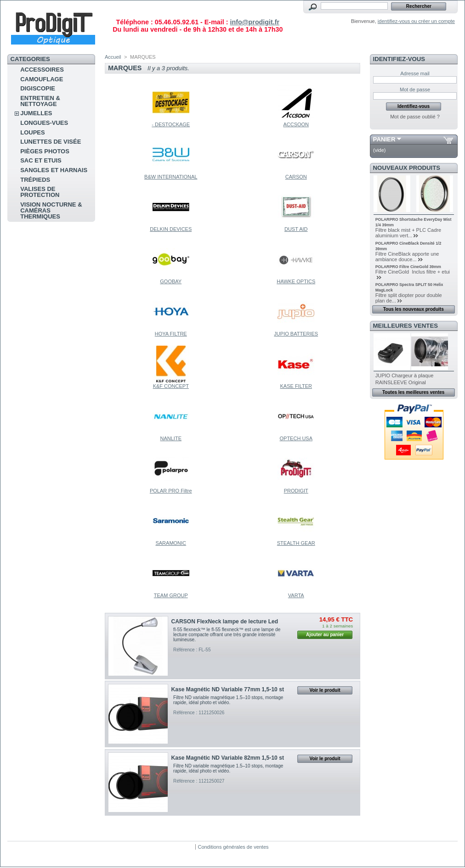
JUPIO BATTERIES (296, 334)
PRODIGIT (296, 491)
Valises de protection (40, 192)
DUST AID (296, 229)
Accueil (113, 57)
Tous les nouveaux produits (414, 309)
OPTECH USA (296, 438)
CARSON (296, 177)
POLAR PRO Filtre (171, 491)
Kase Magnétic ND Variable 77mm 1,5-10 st (228, 689)
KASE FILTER (296, 386)
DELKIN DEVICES (171, 229)
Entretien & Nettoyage (40, 101)
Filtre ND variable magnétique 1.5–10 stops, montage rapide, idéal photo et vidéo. (228, 700)
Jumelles (36, 113)
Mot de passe (415, 90)
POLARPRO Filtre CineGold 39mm (408, 267)
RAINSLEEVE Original (401, 382)
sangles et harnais (54, 170)
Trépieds (35, 180)
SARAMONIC (171, 543)
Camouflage (42, 79)
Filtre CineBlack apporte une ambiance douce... (407, 257)
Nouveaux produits (407, 168)
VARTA (296, 595)
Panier (384, 139)
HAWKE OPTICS (296, 281)
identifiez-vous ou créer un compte (416, 21)
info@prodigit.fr (255, 22)
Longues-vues (44, 123)
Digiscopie (38, 88)
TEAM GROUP (171, 595)
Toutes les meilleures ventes (413, 392)
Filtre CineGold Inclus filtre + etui (413, 272)
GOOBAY (171, 281)
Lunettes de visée (51, 142)
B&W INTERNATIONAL (171, 177)
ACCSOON (296, 124)
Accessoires (42, 70)
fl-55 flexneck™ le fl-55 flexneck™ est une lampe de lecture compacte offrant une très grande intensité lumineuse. (227, 635)
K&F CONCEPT (171, 386)
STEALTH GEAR (296, 543)
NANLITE (171, 438)
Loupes (32, 132)
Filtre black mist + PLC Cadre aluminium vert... (408, 233)
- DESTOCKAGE (171, 124)
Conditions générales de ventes (233, 847)
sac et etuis (41, 160)
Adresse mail (415, 73)
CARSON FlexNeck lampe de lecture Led (225, 622)
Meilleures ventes (405, 326)
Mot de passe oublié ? (415, 117)
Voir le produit (325, 690)
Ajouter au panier (325, 635)
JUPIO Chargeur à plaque (405, 375)
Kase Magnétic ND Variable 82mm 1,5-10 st (228, 758)
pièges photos (45, 151)
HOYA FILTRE (171, 334)
